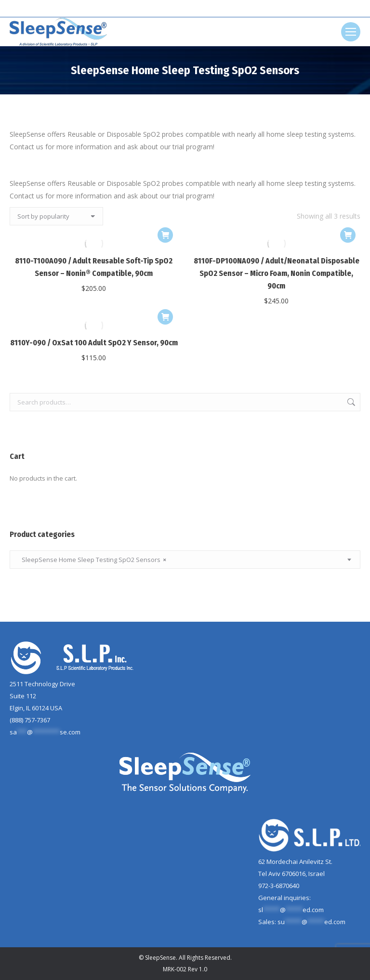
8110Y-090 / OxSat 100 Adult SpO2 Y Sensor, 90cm (94, 343)
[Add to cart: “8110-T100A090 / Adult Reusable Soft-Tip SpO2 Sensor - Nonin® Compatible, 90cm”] (165, 235)
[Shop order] (56, 216)
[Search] (185, 9)
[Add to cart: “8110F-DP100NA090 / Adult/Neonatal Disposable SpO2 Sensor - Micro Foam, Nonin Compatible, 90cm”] (348, 235)
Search (350, 402)
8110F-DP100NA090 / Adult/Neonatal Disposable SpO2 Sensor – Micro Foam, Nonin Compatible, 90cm (277, 273)
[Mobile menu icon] (351, 32)
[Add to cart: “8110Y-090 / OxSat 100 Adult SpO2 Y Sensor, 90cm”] (165, 317)
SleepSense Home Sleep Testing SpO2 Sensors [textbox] (92, 560)
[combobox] (185, 560)
